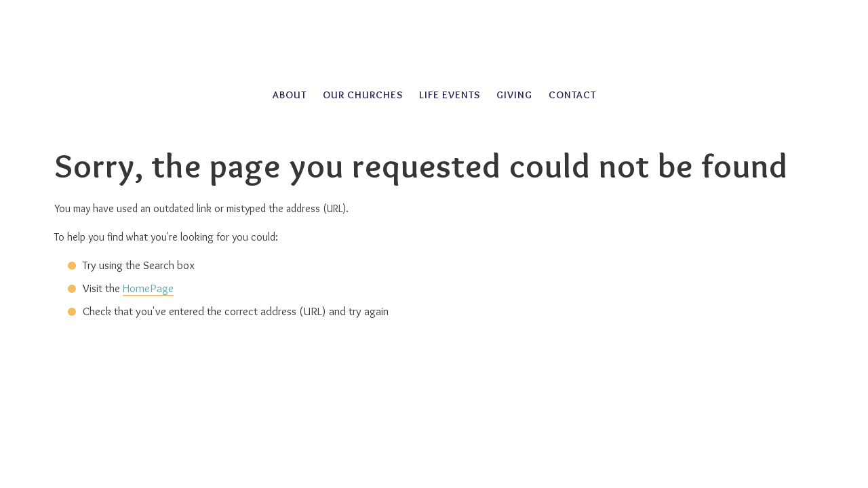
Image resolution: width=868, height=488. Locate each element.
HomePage (148, 288)
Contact (572, 95)
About (290, 95)
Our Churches (363, 95)
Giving (514, 95)
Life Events (450, 95)
